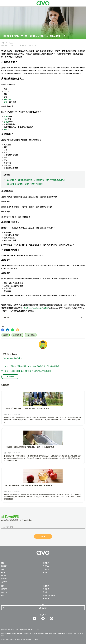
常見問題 (4, 589)
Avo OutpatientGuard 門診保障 (36, 308)
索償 (3, 569)
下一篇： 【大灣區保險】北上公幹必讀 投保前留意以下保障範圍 (26, 371)
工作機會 (46, 569)
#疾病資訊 (17, 335)
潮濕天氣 (7, 99)
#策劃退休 (31, 335)
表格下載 (4, 592)
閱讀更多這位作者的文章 (13, 358)
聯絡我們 (46, 572)
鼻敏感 (7, 116)
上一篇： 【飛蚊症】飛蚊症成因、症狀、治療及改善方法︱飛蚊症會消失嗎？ (31, 366)
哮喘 (6, 119)
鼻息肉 (7, 122)
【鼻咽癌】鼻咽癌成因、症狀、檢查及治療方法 (24, 184)
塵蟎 (6, 102)
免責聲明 (46, 592)
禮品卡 (4, 575)
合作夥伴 (4, 582)
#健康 (5, 335)
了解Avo (46, 566)
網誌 (3, 595)
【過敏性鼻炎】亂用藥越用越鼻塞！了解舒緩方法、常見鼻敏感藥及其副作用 (36, 180)
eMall (3, 572)
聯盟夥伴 (4, 566)
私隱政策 (46, 589)
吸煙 (6, 129)
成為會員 (4, 579)
